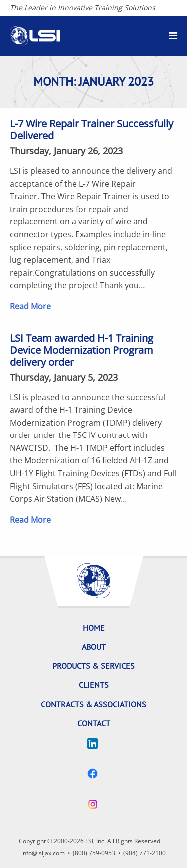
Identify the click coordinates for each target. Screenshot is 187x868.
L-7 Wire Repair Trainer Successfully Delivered (92, 129)
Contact (94, 723)
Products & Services (93, 666)
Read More (30, 306)
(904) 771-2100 (144, 853)
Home (94, 628)
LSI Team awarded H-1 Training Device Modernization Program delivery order (82, 350)
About (94, 647)
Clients (94, 685)
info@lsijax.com (43, 853)
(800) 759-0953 (94, 853)
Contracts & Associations (93, 704)
